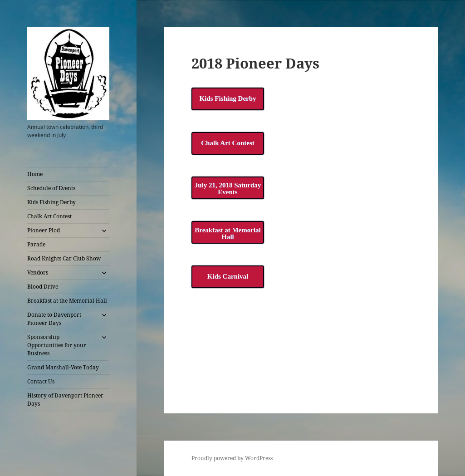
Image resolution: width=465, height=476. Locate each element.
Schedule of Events (51, 188)
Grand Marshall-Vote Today (63, 367)
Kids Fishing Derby (51, 202)
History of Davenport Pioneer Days (65, 400)
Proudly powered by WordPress (232, 458)
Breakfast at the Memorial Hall (67, 301)
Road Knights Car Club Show (64, 258)
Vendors (38, 272)
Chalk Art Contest (49, 216)
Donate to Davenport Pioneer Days (54, 319)
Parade (36, 244)
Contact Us (41, 381)
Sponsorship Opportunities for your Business (57, 345)
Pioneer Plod (44, 230)
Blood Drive (43, 287)
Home (35, 174)
